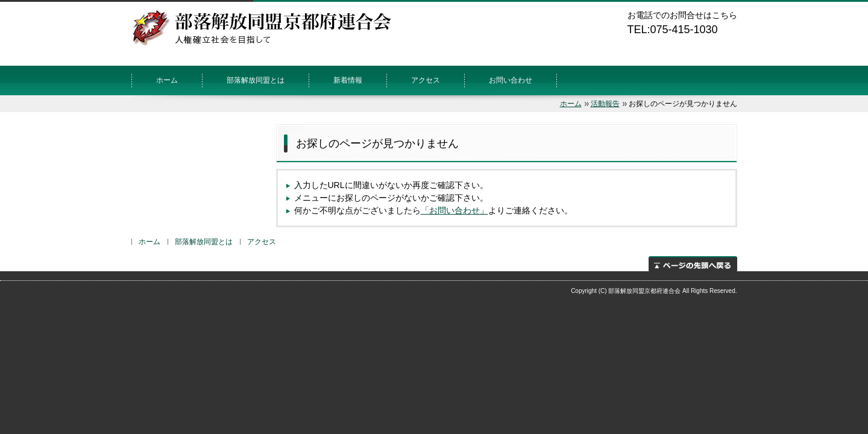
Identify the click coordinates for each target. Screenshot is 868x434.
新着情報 (348, 80)
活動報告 (605, 104)
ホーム (167, 80)
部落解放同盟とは (256, 80)
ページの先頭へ (693, 264)
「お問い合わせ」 (454, 210)
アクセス (426, 80)
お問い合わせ (511, 80)
